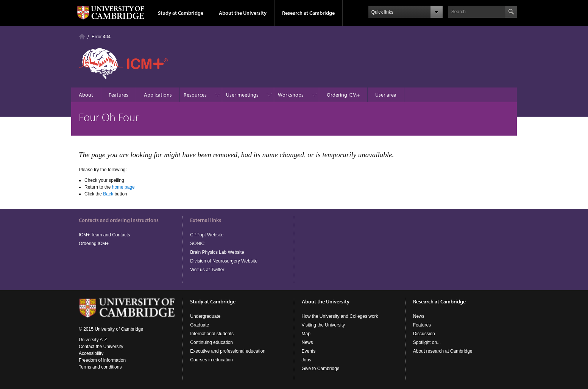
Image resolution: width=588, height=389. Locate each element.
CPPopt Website (207, 235)
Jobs (306, 360)
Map (306, 334)
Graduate (200, 325)
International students (212, 334)
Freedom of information (102, 360)
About (86, 95)
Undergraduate (205, 316)
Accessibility (91, 353)
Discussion (424, 334)
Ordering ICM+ (343, 95)
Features (119, 95)
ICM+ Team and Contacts (104, 235)
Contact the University (101, 347)
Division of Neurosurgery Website (224, 261)
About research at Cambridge (443, 351)
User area (386, 95)
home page (123, 187)
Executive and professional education (228, 351)
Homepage (82, 37)
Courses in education (211, 360)
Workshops (291, 95)
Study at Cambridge (181, 13)
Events (309, 351)
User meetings (242, 95)
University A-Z (93, 340)
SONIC (197, 244)
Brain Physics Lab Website (217, 252)
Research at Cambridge (308, 13)
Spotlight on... (427, 342)
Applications (158, 95)
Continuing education (211, 342)
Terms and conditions (100, 367)
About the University (243, 13)
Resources (195, 95)
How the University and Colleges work (340, 316)
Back (108, 194)
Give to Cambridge (321, 369)
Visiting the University (324, 325)
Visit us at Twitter (207, 270)
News (307, 342)
